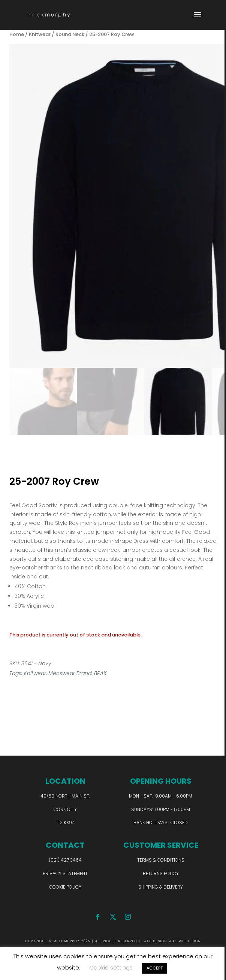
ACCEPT (155, 968)
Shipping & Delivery (161, 887)
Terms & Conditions (161, 860)
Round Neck (70, 34)
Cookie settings (111, 967)
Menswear (62, 673)
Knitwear (40, 34)
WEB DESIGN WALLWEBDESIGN (172, 941)
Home (17, 34)
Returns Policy (161, 873)
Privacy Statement (65, 873)
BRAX (100, 673)
